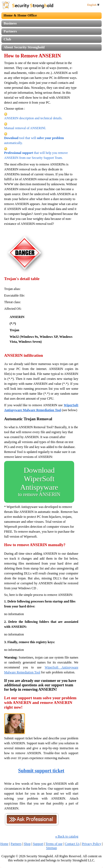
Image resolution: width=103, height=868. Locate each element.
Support (38, 844)
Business (10, 23)
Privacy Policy (91, 844)
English (93, 5)
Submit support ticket (41, 771)
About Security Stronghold (24, 47)
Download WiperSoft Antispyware (39, 482)
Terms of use (54, 844)
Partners (10, 31)
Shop (27, 844)
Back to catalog (67, 836)
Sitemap (51, 848)
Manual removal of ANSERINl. (25, 128)
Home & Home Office (20, 15)
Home (4, 844)
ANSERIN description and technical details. (33, 118)
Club (7, 39)
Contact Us (72, 844)
